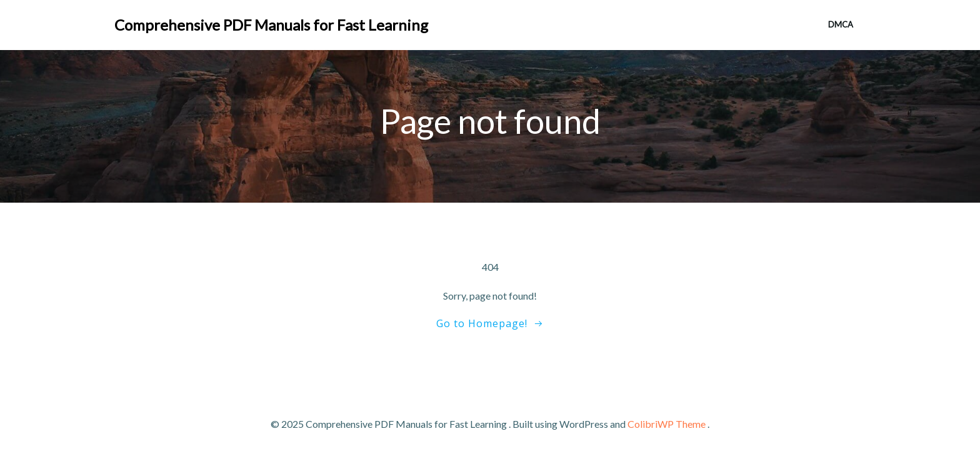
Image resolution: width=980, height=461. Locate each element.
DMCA (841, 24)
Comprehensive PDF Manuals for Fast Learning (271, 25)
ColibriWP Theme (667, 424)
